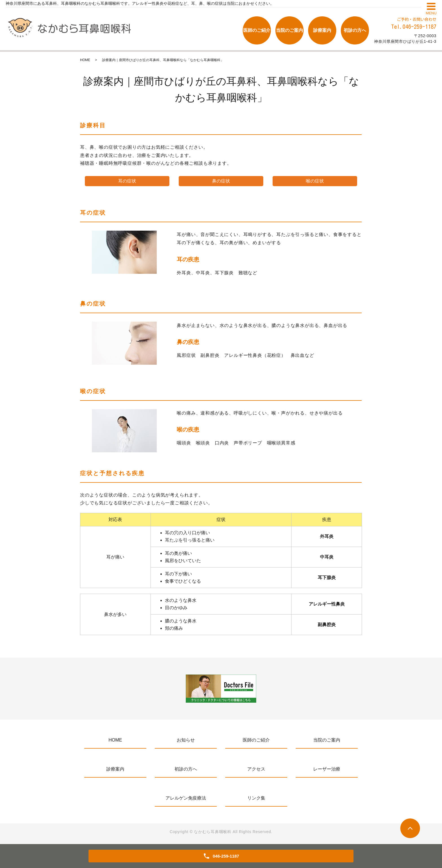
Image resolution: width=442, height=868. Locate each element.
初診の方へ (355, 30)
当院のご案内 (289, 30)
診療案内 (322, 30)
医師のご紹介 (257, 30)
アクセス (256, 769)
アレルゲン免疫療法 (186, 798)
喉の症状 (315, 181)
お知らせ (186, 740)
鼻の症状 (221, 181)
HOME (85, 60)
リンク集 (256, 798)
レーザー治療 (327, 769)
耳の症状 (127, 181)
